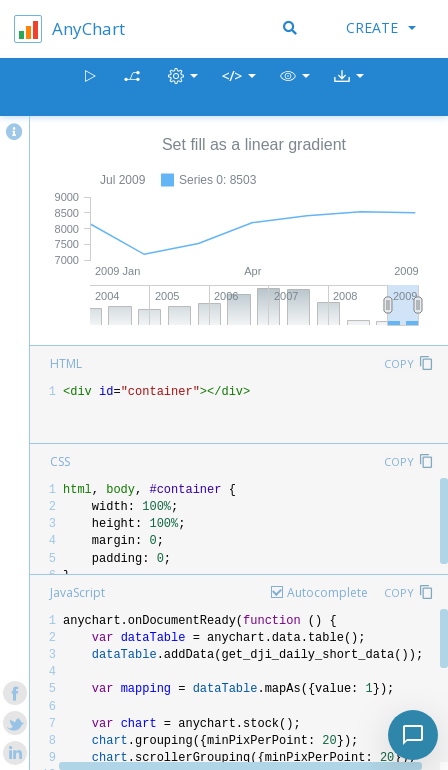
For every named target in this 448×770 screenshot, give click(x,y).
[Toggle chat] (413, 735)
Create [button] (381, 27)
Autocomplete (327, 592)
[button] (295, 87)
